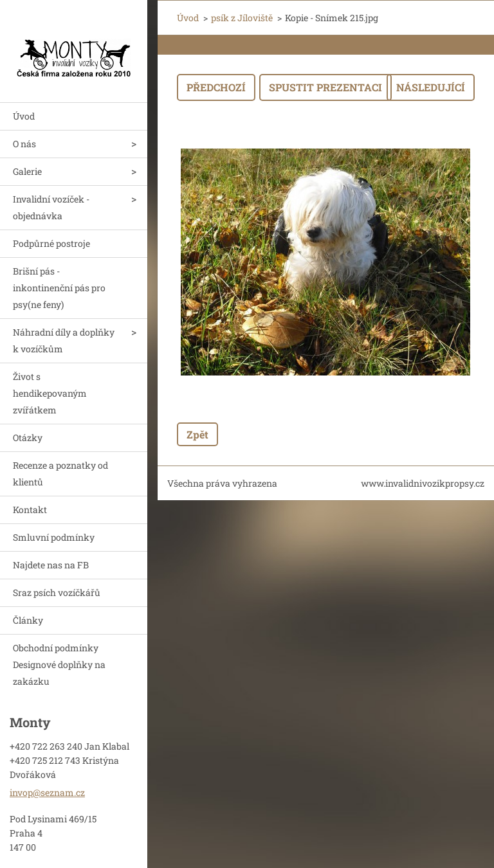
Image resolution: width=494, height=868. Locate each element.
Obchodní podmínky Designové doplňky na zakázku (59, 665)
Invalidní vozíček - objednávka (51, 207)
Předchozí (216, 87)
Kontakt (30, 510)
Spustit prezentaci (325, 87)
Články (28, 620)
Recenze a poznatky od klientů (60, 474)
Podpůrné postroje (51, 243)
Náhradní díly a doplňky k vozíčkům (64, 340)
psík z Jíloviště (242, 18)
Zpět (197, 434)
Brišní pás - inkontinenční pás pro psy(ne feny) (59, 288)
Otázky (28, 438)
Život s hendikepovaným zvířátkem (50, 393)
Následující (431, 87)
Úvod (24, 116)
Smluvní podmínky (54, 537)
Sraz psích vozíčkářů (57, 592)
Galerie (27, 171)
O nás (24, 144)
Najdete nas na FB (51, 565)
